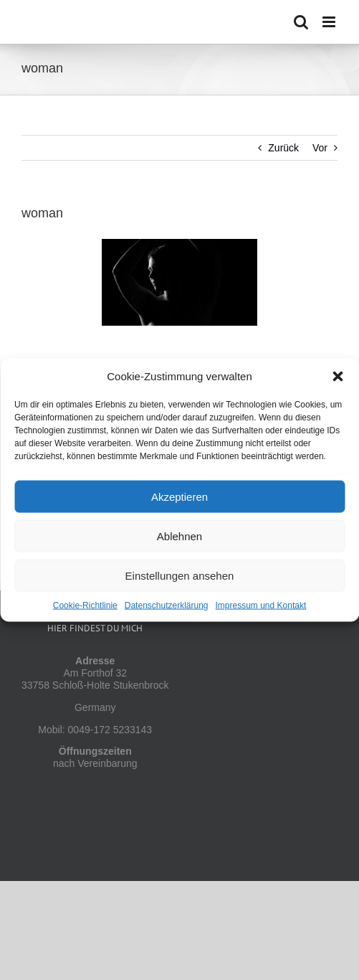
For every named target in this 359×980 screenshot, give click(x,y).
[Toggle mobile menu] (330, 22)
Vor (320, 148)
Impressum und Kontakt (261, 606)
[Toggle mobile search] (301, 22)
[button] (338, 377)
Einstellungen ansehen (180, 575)
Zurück (283, 148)
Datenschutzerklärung (167, 606)
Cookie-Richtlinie (85, 606)
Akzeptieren (179, 496)
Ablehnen (179, 536)
